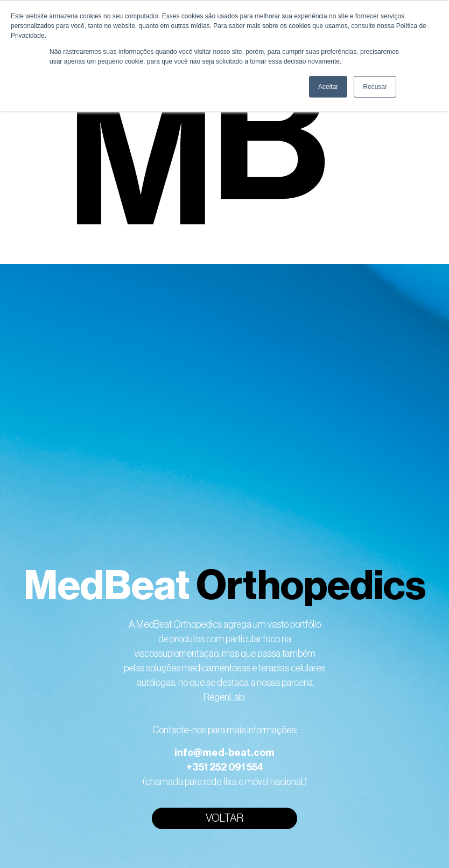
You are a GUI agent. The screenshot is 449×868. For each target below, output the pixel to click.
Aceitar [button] (328, 87)
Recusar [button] (375, 87)
